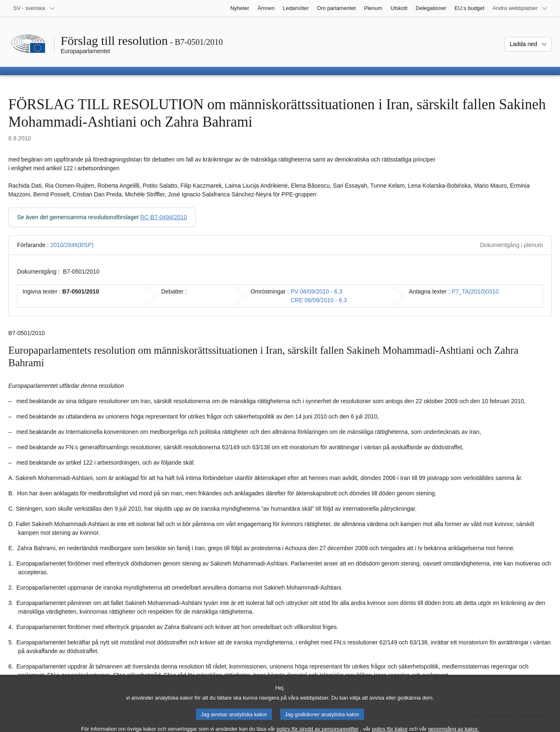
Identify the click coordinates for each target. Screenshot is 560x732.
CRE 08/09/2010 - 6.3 (319, 300)
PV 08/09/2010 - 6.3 (317, 291)
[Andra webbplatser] (520, 8)
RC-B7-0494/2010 (164, 217)
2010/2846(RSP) (72, 245)
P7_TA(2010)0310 (475, 291)
